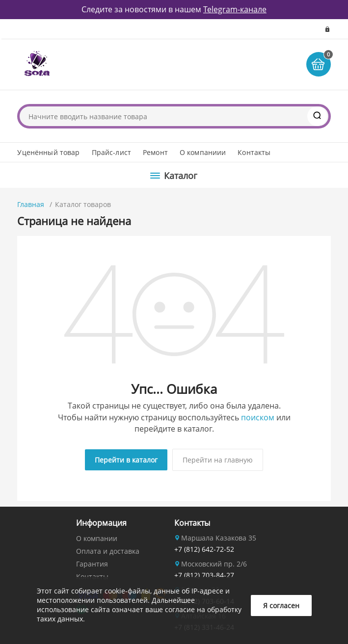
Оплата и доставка (108, 551)
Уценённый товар (48, 152)
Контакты (254, 152)
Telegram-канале (235, 9)
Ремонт (155, 152)
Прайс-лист (111, 152)
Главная (31, 204)
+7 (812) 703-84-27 (204, 575)
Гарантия (92, 564)
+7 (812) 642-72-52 (204, 549)
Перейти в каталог (126, 460)
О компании (97, 538)
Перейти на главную (218, 460)
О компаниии (203, 152)
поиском (258, 417)
